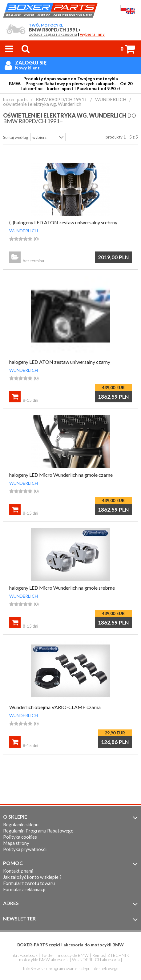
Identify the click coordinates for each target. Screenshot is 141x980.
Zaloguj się (31, 62)
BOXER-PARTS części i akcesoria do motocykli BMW (70, 945)
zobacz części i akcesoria (53, 34)
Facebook (29, 955)
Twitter (48, 955)
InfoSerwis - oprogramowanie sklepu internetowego (71, 968)
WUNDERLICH (24, 231)
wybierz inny (92, 34)
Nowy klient (27, 68)
